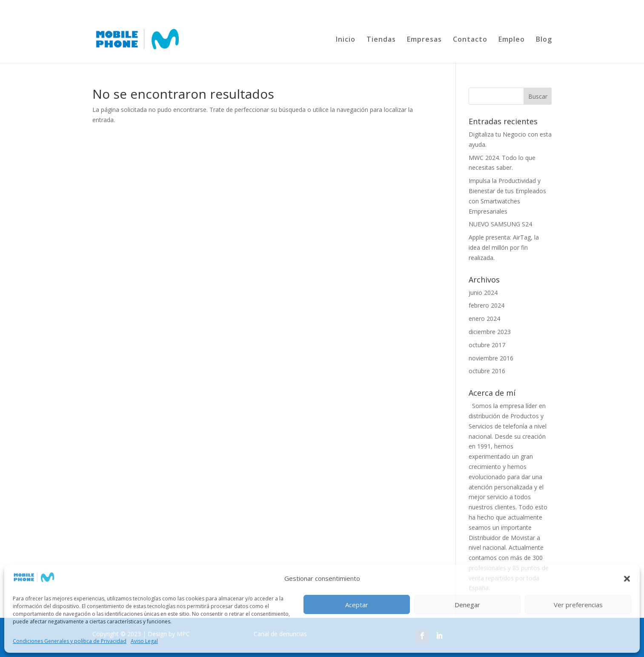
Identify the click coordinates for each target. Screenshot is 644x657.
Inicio (346, 40)
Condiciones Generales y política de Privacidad (70, 641)
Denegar (467, 605)
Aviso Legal (144, 641)
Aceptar (357, 605)
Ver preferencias (578, 605)
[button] (627, 579)
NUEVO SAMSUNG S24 (500, 224)
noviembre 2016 (491, 358)
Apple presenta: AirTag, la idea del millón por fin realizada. (504, 247)
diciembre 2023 (490, 332)
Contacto (470, 40)
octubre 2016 (487, 371)
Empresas (424, 40)
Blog (544, 40)
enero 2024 (484, 319)
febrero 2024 (487, 305)
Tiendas (381, 40)
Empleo (512, 40)
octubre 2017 (487, 345)
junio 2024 (483, 293)
